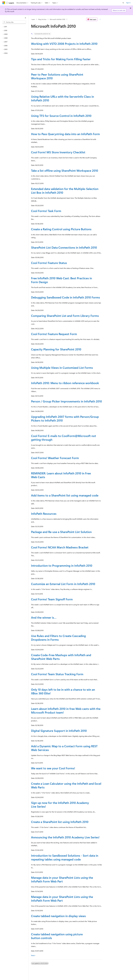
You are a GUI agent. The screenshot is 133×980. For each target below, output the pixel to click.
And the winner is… (44, 617)
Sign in (128, 3)
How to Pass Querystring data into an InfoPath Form (65, 134)
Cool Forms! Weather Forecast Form (55, 458)
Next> (33, 955)
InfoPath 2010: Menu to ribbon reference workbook (65, 383)
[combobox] (14, 22)
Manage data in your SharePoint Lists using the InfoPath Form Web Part (62, 879)
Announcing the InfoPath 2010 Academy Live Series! (65, 837)
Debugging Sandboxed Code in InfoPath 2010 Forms (66, 297)
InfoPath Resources (44, 514)
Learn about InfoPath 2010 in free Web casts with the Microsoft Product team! (66, 711)
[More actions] (100, 19)
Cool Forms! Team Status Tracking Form (57, 674)
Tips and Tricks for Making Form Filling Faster (61, 59)
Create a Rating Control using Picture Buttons (61, 229)
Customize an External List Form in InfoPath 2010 (63, 584)
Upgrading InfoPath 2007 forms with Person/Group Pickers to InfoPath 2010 (65, 418)
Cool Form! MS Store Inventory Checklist (58, 152)
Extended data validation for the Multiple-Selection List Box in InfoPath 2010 (65, 191)
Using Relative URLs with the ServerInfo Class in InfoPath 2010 (62, 98)
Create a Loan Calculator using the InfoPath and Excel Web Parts (66, 785)
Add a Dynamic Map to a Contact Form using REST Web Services (64, 748)
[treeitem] (14, 27)
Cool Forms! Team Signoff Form (52, 599)
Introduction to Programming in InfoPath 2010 (62, 565)
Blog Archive (42, 19)
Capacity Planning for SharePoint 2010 (56, 349)
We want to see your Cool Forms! (53, 768)
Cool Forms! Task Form (46, 211)
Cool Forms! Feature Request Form (54, 334)
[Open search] (123, 3)
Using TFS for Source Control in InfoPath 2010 (61, 116)
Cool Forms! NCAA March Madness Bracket (60, 547)
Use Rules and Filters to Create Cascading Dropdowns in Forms (58, 638)
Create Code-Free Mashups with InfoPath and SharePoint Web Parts (61, 657)
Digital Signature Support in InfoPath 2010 (59, 731)
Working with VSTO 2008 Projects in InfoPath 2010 (64, 44)
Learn (33, 19)
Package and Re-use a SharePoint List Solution (61, 532)
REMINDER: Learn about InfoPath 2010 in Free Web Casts (61, 475)
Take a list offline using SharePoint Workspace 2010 (65, 170)
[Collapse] (25, 18)
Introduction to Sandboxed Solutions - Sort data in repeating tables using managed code (65, 857)
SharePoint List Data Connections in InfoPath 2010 (64, 247)
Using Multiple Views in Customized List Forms (62, 368)
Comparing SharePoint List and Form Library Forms (65, 316)
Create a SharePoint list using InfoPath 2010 (60, 822)
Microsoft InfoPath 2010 (57, 19)
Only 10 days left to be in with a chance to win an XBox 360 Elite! (63, 691)
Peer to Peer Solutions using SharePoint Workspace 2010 (57, 76)
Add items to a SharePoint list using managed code (65, 495)
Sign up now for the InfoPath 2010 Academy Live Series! (60, 805)
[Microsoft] (4, 3)
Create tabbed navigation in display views (58, 916)
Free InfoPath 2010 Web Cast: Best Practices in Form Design (62, 280)
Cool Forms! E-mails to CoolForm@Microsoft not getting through (64, 438)
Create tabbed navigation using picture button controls (57, 936)
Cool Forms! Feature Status (49, 263)
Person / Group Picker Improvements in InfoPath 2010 (66, 401)
